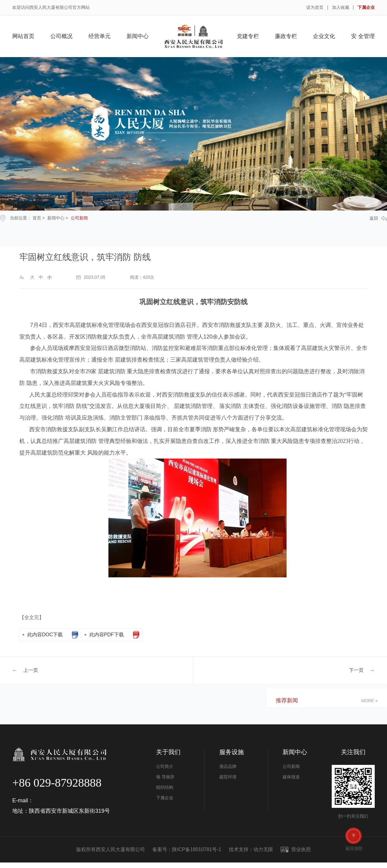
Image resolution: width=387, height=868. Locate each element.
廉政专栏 (286, 36)
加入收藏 (341, 7)
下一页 (356, 670)
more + (369, 701)
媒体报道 (291, 777)
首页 (37, 218)
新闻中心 (138, 36)
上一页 (31, 670)
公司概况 (61, 36)
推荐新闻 (287, 701)
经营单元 (100, 36)
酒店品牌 (228, 766)
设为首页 (315, 7)
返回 (378, 218)
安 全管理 (363, 36)
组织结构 (165, 787)
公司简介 (165, 766)
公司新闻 (79, 218)
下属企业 (366, 7)
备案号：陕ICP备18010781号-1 (187, 849)
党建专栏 (248, 36)
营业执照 (296, 849)
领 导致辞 (165, 777)
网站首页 (23, 36)
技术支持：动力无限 (251, 849)
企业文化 (324, 36)
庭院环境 (228, 777)
